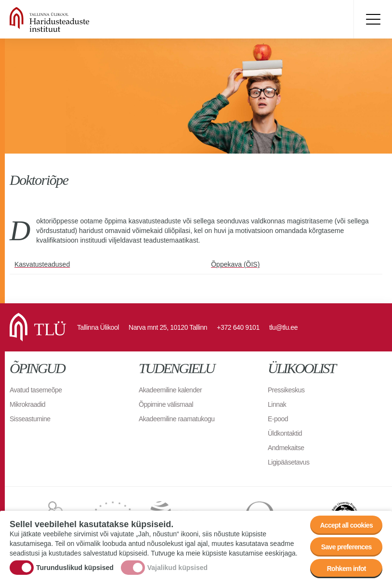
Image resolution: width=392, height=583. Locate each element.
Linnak (277, 404)
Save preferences (346, 547)
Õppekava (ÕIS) (235, 264)
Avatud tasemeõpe (36, 390)
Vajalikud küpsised (177, 568)
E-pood (278, 419)
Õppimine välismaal (166, 404)
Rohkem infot (346, 569)
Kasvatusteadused (42, 264)
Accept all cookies (346, 525)
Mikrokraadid (27, 404)
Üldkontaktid (285, 433)
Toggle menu (373, 19)
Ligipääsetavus (288, 462)
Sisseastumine (30, 419)
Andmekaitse (286, 448)
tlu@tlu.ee (283, 327)
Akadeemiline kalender (170, 390)
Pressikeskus (286, 390)
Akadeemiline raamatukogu (177, 419)
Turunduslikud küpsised (75, 568)
